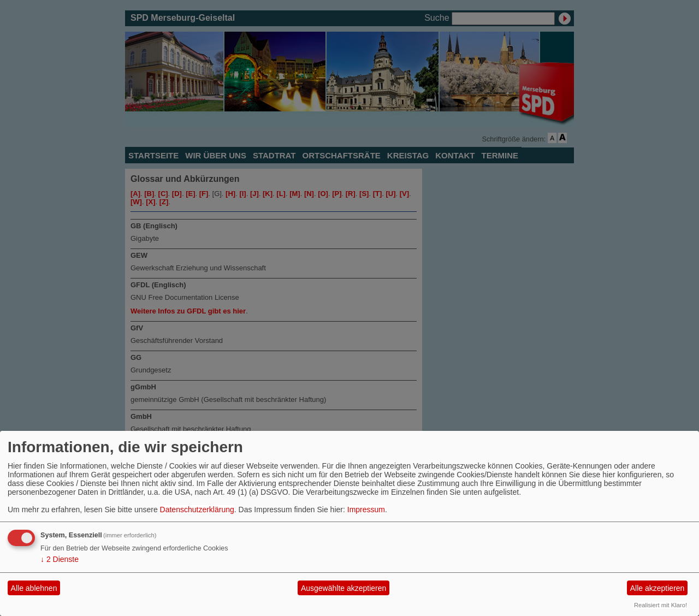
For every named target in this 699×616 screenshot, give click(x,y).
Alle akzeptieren (657, 588)
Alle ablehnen (34, 588)
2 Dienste (60, 559)
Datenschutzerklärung (197, 510)
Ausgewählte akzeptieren (343, 588)
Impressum (366, 510)
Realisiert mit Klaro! (661, 605)
